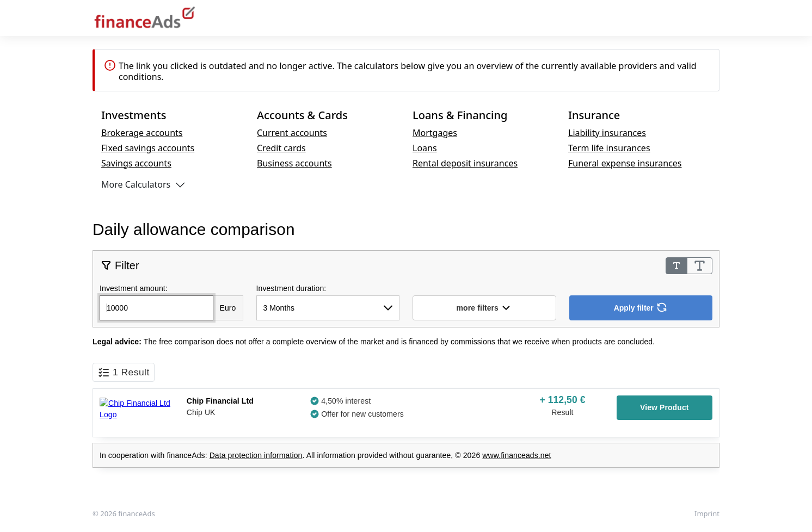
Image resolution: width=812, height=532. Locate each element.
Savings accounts (136, 163)
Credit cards (281, 148)
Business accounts (294, 163)
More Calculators (136, 184)
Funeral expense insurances (625, 163)
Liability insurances (607, 133)
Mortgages (435, 133)
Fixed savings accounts (148, 148)
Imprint (707, 514)
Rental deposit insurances (465, 163)
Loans (425, 148)
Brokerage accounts (142, 133)
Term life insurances (609, 148)
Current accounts (292, 133)
